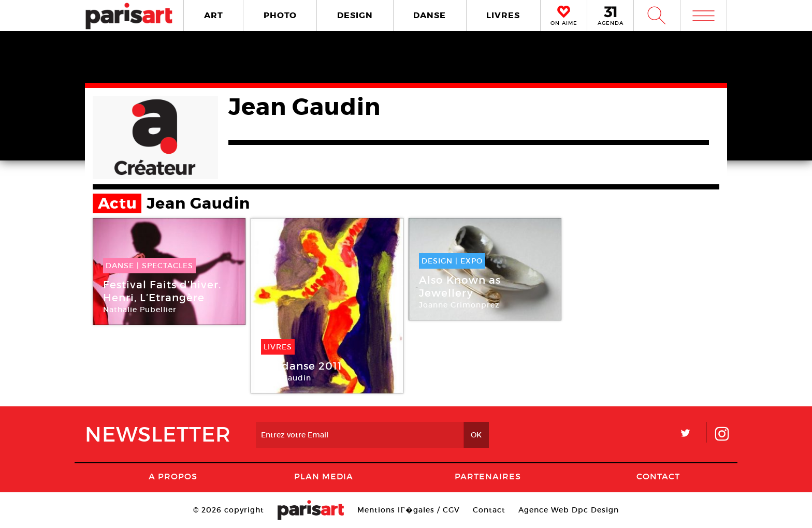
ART (214, 15)
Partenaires (488, 476)
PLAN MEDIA (324, 476)
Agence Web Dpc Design (569, 510)
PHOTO (280, 15)
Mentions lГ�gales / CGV (408, 510)
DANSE (430, 15)
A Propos (173, 476)
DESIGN (355, 15)
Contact (658, 476)
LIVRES (503, 15)
